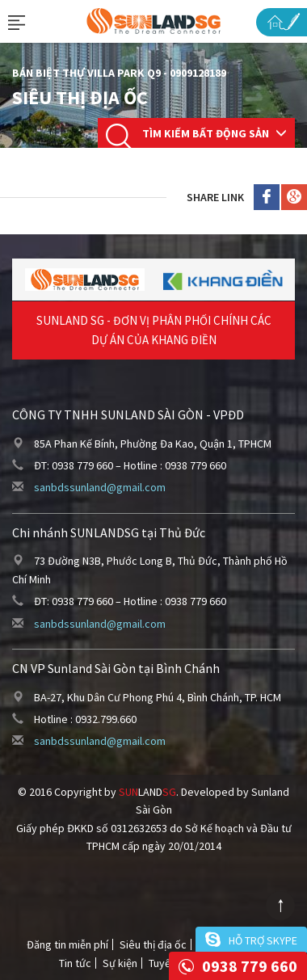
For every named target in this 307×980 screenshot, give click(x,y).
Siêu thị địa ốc (153, 944)
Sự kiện (120, 963)
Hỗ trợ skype (263, 940)
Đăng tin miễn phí (67, 944)
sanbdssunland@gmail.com (100, 487)
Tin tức (75, 963)
